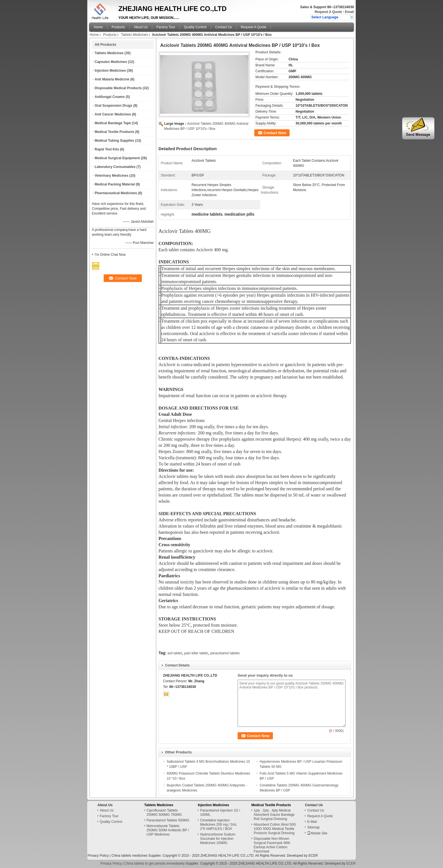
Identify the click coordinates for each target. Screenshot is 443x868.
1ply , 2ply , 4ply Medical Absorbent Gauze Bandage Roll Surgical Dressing (274, 815)
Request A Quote (328, 12)
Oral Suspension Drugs (113, 106)
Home (98, 27)
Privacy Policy (98, 856)
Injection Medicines (110, 71)
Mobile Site (317, 833)
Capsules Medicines (111, 62)
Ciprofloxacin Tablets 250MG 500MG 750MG (164, 813)
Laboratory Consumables (115, 167)
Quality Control (195, 27)
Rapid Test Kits (107, 149)
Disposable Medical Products (118, 88)
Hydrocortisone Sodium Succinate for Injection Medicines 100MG (218, 839)
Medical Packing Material (115, 184)
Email (349, 12)
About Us (141, 27)
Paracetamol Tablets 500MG (168, 820)
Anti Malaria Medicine (112, 79)
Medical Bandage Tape (113, 123)
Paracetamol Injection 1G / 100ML (220, 813)
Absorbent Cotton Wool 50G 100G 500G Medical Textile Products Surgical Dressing (275, 829)
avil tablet (175, 653)
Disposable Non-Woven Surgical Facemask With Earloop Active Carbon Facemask (272, 845)
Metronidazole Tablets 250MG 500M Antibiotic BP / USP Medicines (168, 830)
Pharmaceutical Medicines (116, 193)
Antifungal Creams (110, 97)
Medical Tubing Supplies (114, 141)
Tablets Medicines (134, 35)
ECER (313, 856)
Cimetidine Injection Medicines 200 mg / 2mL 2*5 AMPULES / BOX (218, 825)
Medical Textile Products (114, 132)
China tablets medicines (129, 856)
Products (118, 27)
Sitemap (313, 827)
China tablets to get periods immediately (154, 863)
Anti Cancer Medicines (113, 114)
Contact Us (224, 27)
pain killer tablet (196, 653)
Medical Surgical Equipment (117, 158)
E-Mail (312, 822)
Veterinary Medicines (111, 176)
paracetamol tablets (225, 653)
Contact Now (275, 133)
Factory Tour (166, 27)
